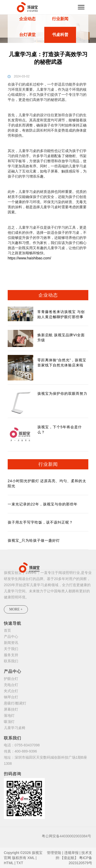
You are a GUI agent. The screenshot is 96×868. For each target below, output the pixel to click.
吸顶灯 (9, 722)
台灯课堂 (27, 35)
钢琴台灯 (11, 697)
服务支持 (11, 655)
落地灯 (9, 715)
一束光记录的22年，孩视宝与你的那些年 (43, 504)
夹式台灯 (11, 691)
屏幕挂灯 (11, 709)
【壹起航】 (69, 858)
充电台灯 (11, 685)
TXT (20, 863)
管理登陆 (54, 853)
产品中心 (11, 636)
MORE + (16, 609)
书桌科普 (60, 35)
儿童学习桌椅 (15, 728)
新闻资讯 (11, 643)
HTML (9, 863)
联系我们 (11, 661)
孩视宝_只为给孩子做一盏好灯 (34, 540)
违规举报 (71, 853)
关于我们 (11, 649)
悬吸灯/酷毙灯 (15, 703)
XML (31, 858)
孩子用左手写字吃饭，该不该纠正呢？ (40, 522)
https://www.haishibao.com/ (29, 258)
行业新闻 (60, 19)
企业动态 (27, 19)
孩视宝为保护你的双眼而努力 (62, 394)
